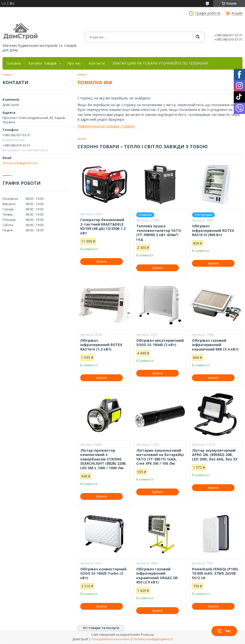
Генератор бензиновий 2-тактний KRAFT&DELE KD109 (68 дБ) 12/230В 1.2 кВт (103, 226)
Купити (101, 262)
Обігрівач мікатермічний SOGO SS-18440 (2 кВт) (160, 343)
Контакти (97, 63)
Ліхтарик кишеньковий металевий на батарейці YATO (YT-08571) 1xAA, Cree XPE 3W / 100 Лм (160, 457)
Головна (13, 63)
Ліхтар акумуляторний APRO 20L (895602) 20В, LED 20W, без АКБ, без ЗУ (215, 455)
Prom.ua (147, 634)
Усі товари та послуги (101, 628)
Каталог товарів (42, 63)
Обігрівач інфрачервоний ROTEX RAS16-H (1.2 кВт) (101, 345)
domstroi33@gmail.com (20, 163)
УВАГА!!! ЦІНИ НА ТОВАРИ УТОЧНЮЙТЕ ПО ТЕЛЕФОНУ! (160, 63)
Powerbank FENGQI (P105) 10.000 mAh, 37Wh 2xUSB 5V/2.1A (215, 574)
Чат (224, 631)
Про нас (74, 63)
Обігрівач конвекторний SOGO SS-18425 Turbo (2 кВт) (103, 574)
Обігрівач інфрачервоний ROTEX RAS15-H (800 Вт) (213, 230)
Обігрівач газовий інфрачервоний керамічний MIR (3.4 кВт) (215, 345)
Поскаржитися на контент (110, 639)
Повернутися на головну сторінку (106, 126)
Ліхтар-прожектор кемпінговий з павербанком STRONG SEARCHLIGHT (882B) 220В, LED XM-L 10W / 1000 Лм (103, 459)
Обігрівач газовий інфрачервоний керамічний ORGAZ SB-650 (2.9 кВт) (157, 576)
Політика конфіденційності (153, 639)
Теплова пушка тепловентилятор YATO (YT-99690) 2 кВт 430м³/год (159, 233)
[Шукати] (197, 37)
